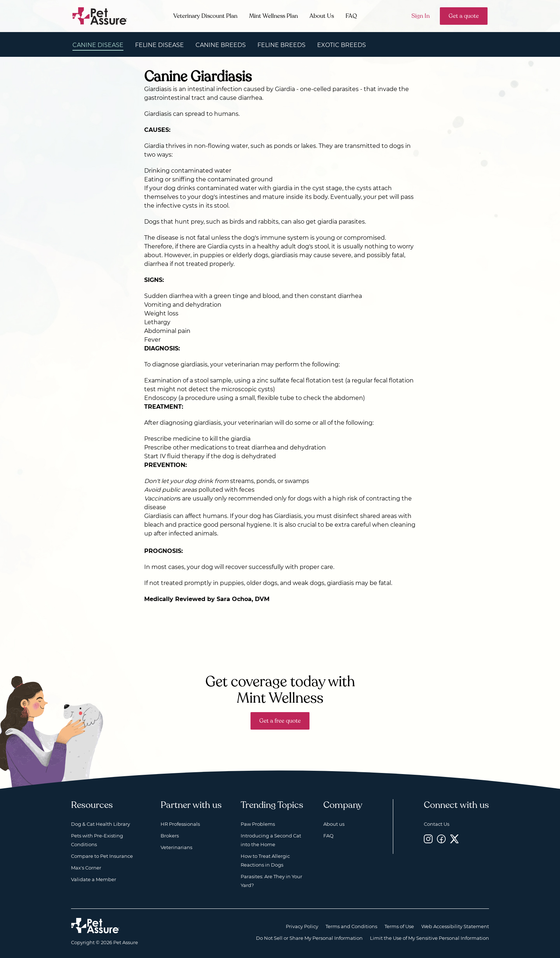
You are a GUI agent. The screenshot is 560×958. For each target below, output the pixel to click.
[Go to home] (100, 15)
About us (334, 824)
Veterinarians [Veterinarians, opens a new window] (176, 847)
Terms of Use (399, 926)
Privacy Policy (302, 926)
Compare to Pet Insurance (102, 856)
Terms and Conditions (351, 926)
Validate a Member (94, 879)
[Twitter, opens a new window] (454, 839)
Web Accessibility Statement (455, 926)
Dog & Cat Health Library (100, 824)
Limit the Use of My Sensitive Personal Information (429, 938)
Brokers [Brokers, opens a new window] (170, 836)
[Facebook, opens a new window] (441, 839)
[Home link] (95, 926)
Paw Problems (258, 824)
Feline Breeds (281, 45)
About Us (322, 16)
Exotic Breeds (342, 45)
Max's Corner (86, 868)
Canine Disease (98, 45)
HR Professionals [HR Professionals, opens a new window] (180, 824)
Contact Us (437, 824)
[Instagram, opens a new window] (428, 839)
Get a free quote (280, 721)
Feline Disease (159, 45)
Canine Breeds (221, 45)
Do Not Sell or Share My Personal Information (309, 938)
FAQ (351, 16)
